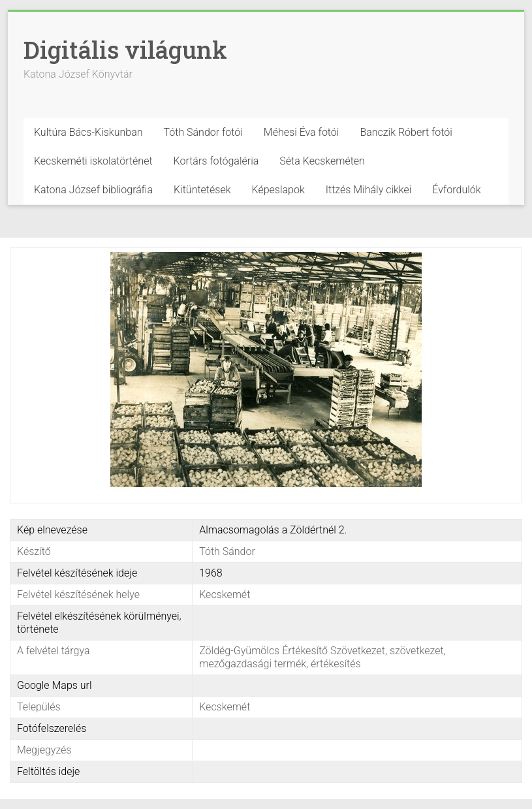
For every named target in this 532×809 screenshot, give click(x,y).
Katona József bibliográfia (93, 190)
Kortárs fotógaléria (216, 161)
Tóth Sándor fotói (203, 132)
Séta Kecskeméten (322, 161)
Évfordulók (456, 190)
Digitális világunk (125, 50)
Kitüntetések (202, 190)
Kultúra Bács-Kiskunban (88, 132)
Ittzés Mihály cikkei (369, 190)
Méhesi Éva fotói (302, 132)
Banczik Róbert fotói (406, 132)
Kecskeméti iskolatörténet (93, 161)
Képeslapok (278, 190)
